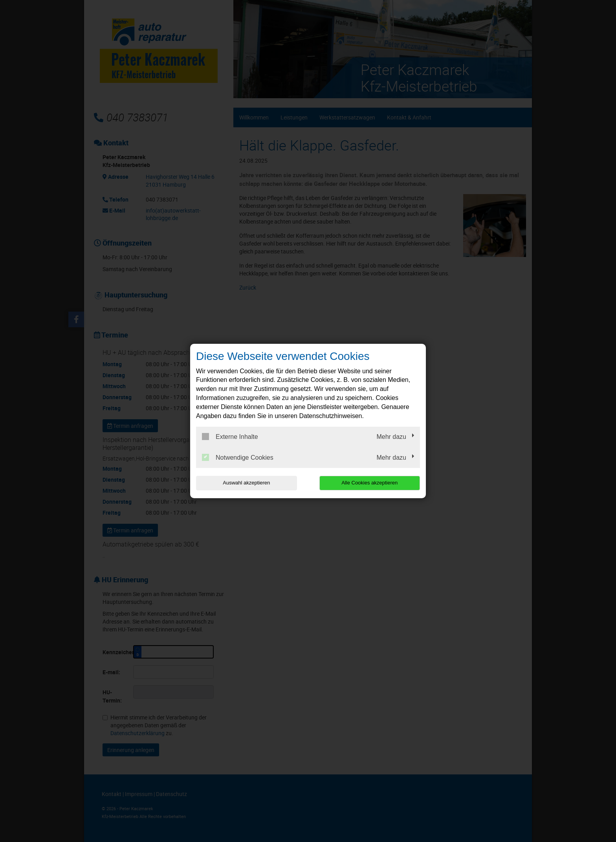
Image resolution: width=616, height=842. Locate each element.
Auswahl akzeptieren (246, 483)
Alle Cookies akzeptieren (369, 483)
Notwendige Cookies (238, 457)
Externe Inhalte (230, 437)
